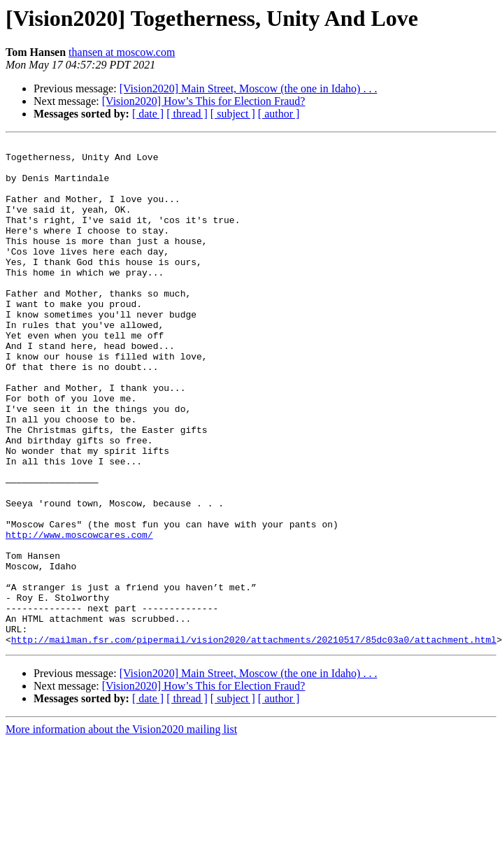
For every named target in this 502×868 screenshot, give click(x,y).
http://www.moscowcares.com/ (79, 614)
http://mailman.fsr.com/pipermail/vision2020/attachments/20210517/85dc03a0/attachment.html (254, 740)
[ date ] (148, 114)
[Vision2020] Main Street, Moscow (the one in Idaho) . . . (249, 88)
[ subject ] (233, 114)
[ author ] (279, 114)
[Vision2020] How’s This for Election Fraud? (204, 101)
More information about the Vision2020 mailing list (121, 830)
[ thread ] (187, 114)
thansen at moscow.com (122, 52)
